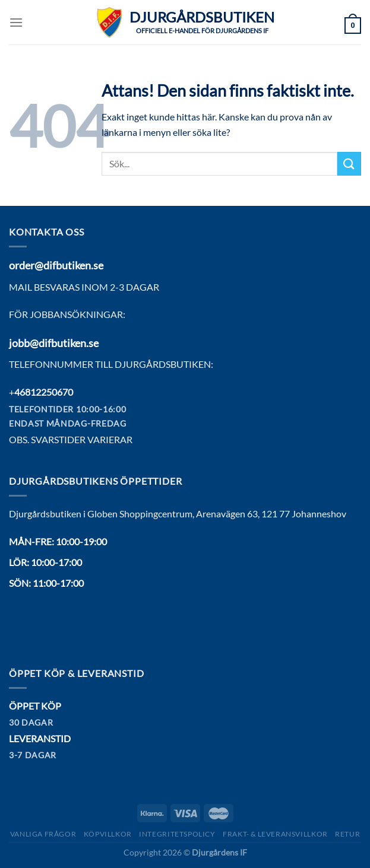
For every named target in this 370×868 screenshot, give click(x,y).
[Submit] (349, 163)
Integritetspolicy (177, 834)
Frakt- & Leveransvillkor (275, 834)
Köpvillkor (108, 834)
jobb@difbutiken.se (54, 343)
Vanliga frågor (43, 834)
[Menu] (16, 22)
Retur (347, 834)
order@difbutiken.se (56, 265)
